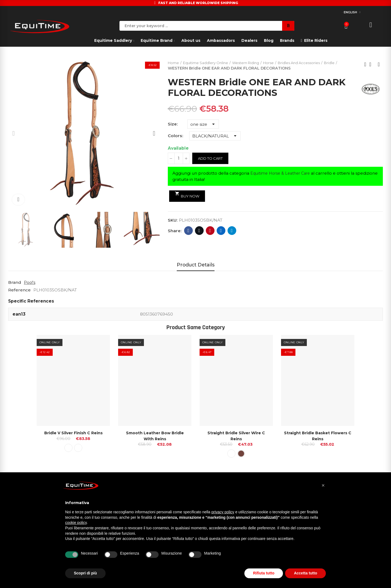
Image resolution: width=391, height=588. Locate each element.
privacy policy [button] (223, 512)
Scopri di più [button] (85, 573)
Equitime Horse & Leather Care (283, 174)
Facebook (188, 231)
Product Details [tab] (196, 265)
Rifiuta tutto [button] (264, 573)
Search (288, 26)
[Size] (203, 125)
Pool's (30, 282)
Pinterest (210, 231)
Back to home (372, 65)
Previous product (365, 65)
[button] (323, 485)
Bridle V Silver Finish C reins (73, 433)
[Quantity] (179, 159)
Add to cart (212, 159)
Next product (379, 65)
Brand (15, 282)
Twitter (199, 231)
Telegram (232, 231)
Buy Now (188, 195)
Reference (19, 290)
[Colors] (215, 136)
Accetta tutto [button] (305, 573)
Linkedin (221, 231)
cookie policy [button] (76, 523)
